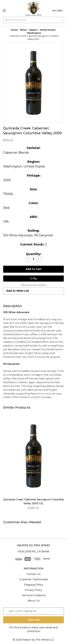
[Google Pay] (33, 279)
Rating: (33, 231)
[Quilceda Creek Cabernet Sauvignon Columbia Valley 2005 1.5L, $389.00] (33, 456)
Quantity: (33, 254)
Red (6, 208)
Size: (34, 189)
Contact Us (33, 574)
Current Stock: (33, 244)
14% (6, 222)
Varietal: (33, 148)
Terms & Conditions (34, 595)
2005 (7, 180)
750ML (8, 194)
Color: (34, 203)
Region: (34, 162)
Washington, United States (24, 166)
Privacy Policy (33, 590)
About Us (34, 601)
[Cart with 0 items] (57, 11)
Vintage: (34, 175)
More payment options (34, 285)
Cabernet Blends (16, 153)
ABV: (33, 217)
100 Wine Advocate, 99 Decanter (28, 235)
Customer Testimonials (33, 579)
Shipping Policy (34, 585)
